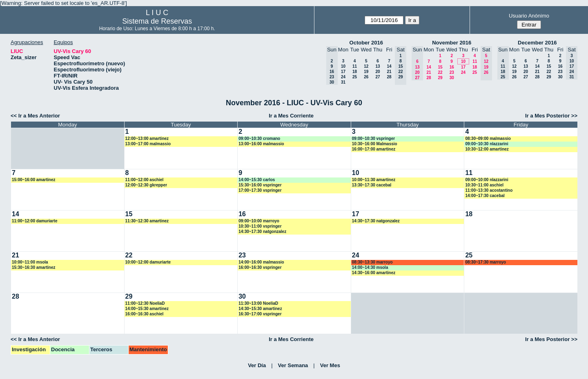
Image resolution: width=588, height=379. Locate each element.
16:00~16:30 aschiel (145, 314)
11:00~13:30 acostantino (489, 190)
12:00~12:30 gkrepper (146, 185)
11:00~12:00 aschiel (145, 180)
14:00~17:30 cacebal (485, 196)
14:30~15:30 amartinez (260, 309)
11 (355, 66)
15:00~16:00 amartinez (33, 180)
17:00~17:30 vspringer (260, 190)
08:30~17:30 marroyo (486, 262)
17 (343, 72)
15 (440, 67)
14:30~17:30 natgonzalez (262, 232)
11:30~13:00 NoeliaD (258, 303)
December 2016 (537, 43)
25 (355, 77)
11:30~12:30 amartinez (147, 221)
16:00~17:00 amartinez (374, 149)
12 (366, 66)
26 (366, 77)
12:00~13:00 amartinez (147, 139)
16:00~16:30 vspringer (260, 267)
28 (389, 77)
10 (343, 66)
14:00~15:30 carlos (257, 180)
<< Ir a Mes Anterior (35, 116)
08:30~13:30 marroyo (372, 262)
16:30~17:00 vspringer (260, 314)
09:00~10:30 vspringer (373, 139)
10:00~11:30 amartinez (374, 180)
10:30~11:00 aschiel (484, 185)
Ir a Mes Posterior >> (551, 116)
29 (440, 78)
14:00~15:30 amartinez (147, 309)
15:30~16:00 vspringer (260, 185)
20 (378, 72)
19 (366, 72)
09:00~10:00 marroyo (259, 221)
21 (389, 72)
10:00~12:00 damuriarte (148, 262)
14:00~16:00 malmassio (261, 262)
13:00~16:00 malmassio (261, 144)
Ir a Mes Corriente (291, 116)
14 (389, 66)
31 (343, 82)
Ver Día (257, 365)
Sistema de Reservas (157, 21)
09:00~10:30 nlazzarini (487, 144)
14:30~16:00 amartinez (374, 273)
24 (343, 77)
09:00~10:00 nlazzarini (487, 180)
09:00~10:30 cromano (259, 139)
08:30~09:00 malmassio (488, 139)
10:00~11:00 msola (30, 262)
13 (378, 66)
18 (355, 72)
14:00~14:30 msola (370, 267)
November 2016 (452, 43)
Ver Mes (330, 365)
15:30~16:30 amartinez (33, 267)
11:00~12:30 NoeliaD (145, 303)
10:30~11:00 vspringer (260, 226)
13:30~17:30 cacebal (372, 185)
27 (378, 77)
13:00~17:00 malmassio (148, 144)
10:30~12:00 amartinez (487, 149)
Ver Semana (293, 365)
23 (452, 72)
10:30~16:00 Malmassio (375, 144)
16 (452, 67)
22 (440, 72)
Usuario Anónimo (529, 16)
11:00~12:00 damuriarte (35, 221)
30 (452, 78)
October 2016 (366, 43)
